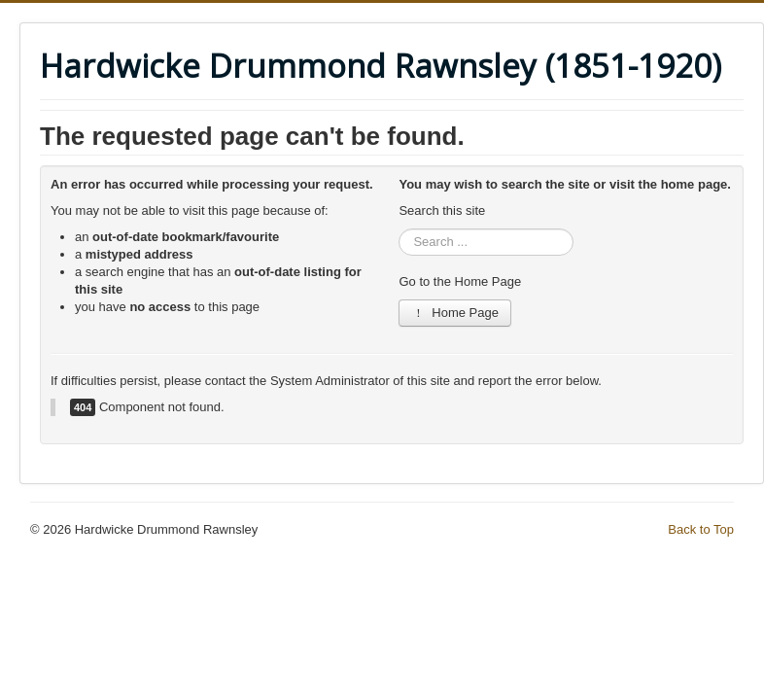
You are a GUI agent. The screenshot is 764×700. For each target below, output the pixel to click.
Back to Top (701, 529)
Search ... (399, 229)
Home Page (455, 313)
